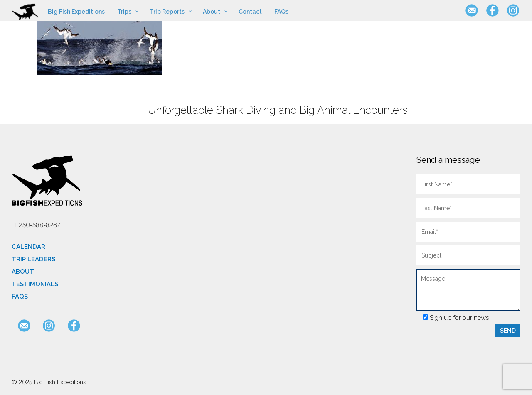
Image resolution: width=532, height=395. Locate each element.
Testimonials (35, 284)
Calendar (28, 247)
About (23, 272)
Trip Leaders (33, 259)
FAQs (20, 297)
